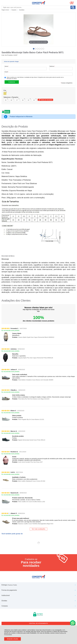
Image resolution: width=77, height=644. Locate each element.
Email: (7, 72)
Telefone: (52, 66)
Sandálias (22, 10)
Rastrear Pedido (12, 585)
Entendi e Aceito (13, 639)
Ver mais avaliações (38, 529)
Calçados (14, 10)
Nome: (7, 66)
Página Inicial (5, 10)
